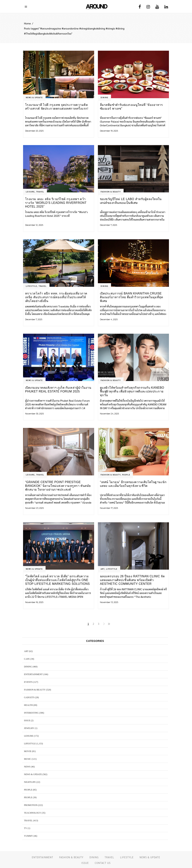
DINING (104, 97)
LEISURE (30, 192)
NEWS (27, 767)
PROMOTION (31, 805)
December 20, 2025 (34, 131)
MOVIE (28, 751)
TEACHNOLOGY (33, 813)
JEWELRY (29, 728)
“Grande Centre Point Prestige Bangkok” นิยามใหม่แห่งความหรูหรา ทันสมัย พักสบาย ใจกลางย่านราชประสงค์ (58, 486)
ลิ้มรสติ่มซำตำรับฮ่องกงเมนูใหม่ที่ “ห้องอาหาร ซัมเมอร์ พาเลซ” (131, 107)
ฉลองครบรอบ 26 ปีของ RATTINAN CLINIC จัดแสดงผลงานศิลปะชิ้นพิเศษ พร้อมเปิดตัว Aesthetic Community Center (132, 580)
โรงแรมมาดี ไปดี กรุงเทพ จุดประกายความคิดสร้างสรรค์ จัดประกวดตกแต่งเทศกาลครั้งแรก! (57, 107)
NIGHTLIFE (30, 782)
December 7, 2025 (108, 225)
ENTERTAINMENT (33, 674)
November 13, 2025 (109, 602)
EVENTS (28, 682)
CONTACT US (103, 863)
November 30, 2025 (34, 414)
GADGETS (29, 697)
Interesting (31, 713)
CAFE (27, 659)
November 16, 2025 (34, 602)
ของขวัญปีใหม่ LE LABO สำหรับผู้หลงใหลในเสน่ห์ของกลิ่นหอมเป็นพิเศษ (131, 201)
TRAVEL (40, 192)
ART (103, 569)
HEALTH (28, 705)
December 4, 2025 (109, 319)
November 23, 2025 (34, 508)
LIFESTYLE (31, 286)
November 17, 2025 (109, 508)
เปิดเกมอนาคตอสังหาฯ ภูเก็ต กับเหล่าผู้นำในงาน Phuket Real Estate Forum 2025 (58, 390)
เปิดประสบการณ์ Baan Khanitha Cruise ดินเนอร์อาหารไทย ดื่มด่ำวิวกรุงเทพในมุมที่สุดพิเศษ (131, 297)
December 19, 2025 (109, 131)
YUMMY (28, 836)
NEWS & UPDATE (34, 97)
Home (27, 23)
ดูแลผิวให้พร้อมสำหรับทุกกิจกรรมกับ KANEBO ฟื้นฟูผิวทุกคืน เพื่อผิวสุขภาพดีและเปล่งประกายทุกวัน (132, 391)
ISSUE (27, 720)
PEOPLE (126, 475)
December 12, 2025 (34, 225)
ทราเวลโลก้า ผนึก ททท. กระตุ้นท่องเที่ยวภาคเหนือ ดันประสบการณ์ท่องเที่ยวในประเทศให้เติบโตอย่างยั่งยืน (56, 297)
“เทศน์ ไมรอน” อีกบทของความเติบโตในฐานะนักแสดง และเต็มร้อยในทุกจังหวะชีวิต (133, 484)
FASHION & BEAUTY (111, 192)
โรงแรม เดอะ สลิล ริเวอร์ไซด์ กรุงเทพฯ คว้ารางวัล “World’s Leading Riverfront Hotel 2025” (56, 203)
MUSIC (28, 759)
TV (25, 828)
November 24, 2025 (109, 414)
